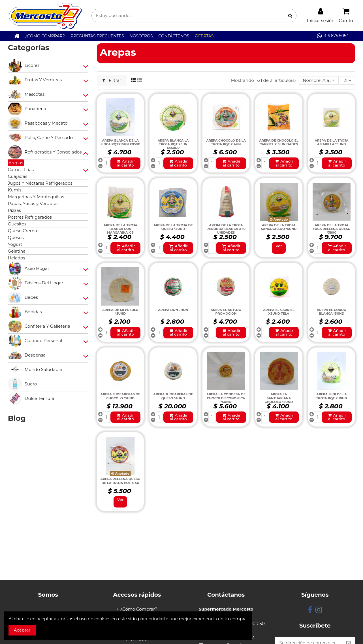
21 (347, 80)
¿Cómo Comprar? (139, 609)
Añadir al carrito (126, 163)
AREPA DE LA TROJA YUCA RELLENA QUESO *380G (332, 229)
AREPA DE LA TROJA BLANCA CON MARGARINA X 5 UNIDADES (120, 231)
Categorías (29, 48)
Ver (279, 246)
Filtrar (112, 80)
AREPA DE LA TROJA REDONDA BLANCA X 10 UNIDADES (226, 229)
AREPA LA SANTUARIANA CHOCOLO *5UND (279, 398)
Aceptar (22, 630)
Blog (17, 418)
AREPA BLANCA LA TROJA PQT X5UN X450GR (173, 144)
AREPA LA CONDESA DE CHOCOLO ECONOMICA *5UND (226, 398)
